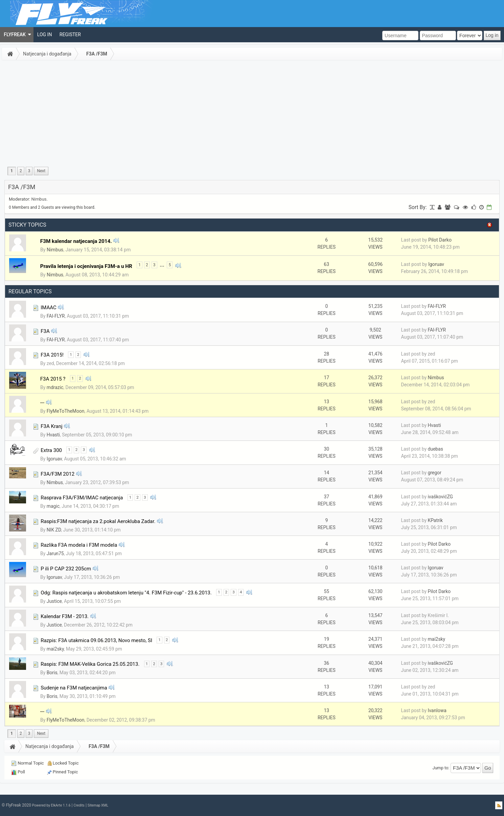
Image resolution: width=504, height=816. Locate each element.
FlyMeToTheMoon (66, 411)
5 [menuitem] (170, 265)
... (162, 265)
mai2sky (55, 649)
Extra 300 (51, 450)
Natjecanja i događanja (47, 54)
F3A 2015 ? (53, 379)
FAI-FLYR (56, 316)
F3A (45, 331)
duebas (435, 449)
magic (53, 506)
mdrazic (55, 387)
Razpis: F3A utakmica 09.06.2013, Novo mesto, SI (96, 640)
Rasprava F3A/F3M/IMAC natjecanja (82, 498)
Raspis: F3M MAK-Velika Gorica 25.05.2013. (90, 664)
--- (42, 403)
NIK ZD (54, 530)
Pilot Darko (440, 240)
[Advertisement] (252, 113)
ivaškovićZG (440, 497)
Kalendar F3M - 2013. (65, 616)
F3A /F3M (97, 54)
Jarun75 (55, 553)
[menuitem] (17, 35)
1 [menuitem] (12, 171)
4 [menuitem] (241, 592)
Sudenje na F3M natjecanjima (74, 688)
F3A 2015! (52, 355)
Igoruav (436, 264)
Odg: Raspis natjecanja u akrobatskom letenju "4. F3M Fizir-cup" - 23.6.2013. (126, 593)
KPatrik (435, 520)
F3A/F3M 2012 (58, 474)
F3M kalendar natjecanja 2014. (76, 241)
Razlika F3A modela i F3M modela (79, 545)
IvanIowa (437, 710)
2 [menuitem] (21, 171)
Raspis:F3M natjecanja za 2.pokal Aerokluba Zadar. (98, 521)
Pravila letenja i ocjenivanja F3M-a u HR (86, 266)
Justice (54, 601)
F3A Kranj (51, 426)
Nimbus (39, 199)
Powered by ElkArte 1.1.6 (51, 805)
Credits (79, 805)
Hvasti (53, 435)
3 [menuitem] (29, 171)
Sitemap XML (98, 805)
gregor (434, 473)
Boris (52, 673)
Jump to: (441, 768)
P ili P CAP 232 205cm (66, 569)
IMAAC (49, 308)
